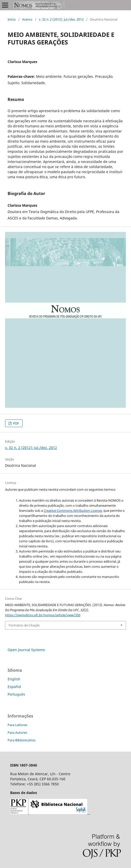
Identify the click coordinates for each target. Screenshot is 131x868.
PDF (16, 423)
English (14, 679)
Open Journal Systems (26, 650)
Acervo (27, 19)
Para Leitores (17, 725)
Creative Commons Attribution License (73, 511)
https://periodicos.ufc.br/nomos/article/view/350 (43, 615)
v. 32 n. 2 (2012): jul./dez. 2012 (61, 19)
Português (16, 694)
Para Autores (17, 732)
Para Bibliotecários (22, 740)
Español (14, 687)
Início (12, 19)
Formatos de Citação (24, 625)
